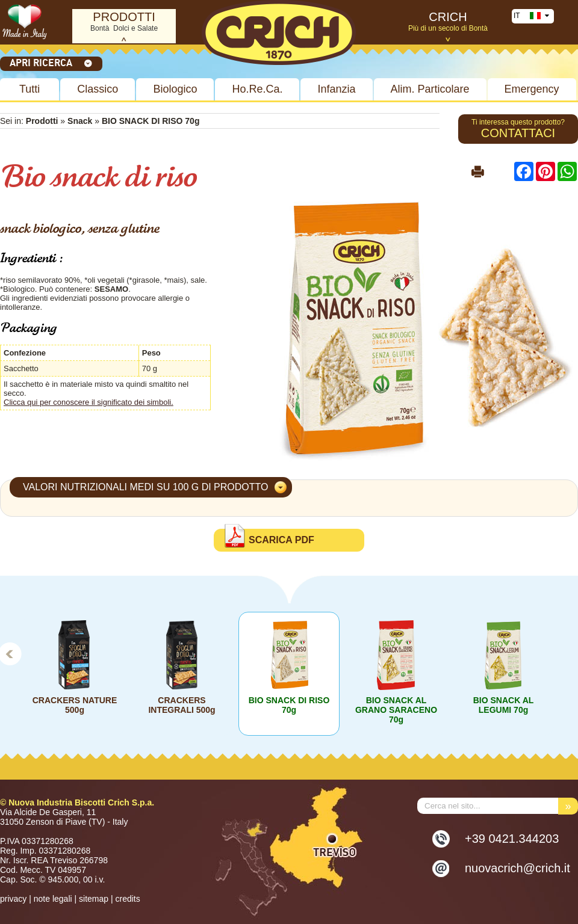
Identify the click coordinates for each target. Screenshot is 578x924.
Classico (98, 89)
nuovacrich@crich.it (517, 868)
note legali (53, 899)
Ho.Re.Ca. (257, 89)
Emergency (532, 89)
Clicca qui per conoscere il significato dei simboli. (89, 402)
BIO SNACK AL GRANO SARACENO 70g (396, 710)
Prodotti (42, 121)
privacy (13, 899)
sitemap (94, 899)
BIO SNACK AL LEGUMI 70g (504, 705)
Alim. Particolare (430, 89)
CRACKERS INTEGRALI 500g (182, 705)
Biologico (175, 89)
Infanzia (336, 89)
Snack (81, 121)
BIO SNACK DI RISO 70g (289, 705)
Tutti (30, 89)
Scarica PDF (281, 540)
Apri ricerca (51, 63)
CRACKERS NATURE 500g (75, 705)
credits (127, 899)
